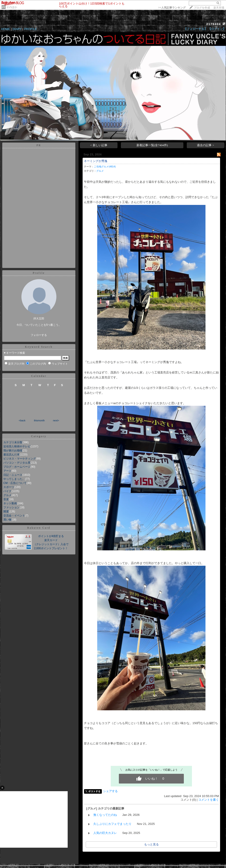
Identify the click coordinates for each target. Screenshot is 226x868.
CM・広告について (15, 483)
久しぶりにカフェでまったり (112, 824)
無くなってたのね (105, 815)
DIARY (17, 29)
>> (172, 8)
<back (22, 420)
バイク (7, 491)
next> (56, 420)
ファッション (12, 507)
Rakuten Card (39, 528)
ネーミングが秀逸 (96, 161)
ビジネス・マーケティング (20, 459)
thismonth (39, 420)
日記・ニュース (13, 475)
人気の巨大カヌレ (105, 833)
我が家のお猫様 (13, 450)
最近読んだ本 (12, 455)
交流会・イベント (14, 516)
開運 (6, 511)
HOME (6, 29)
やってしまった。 (14, 479)
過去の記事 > (205, 145)
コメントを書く (209, 800)
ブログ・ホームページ (17, 467)
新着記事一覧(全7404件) (152, 145)
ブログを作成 (202, 8)
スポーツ (9, 487)
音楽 (6, 499)
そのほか (12, 7)
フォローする (39, 335)
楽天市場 (219, 8)
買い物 (7, 520)
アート (7, 471)
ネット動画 (10, 503)
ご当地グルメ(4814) (105, 167)
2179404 (214, 24)
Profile (39, 273)
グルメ (7, 495)
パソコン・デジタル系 (17, 463)
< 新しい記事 (99, 145)
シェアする (110, 791)
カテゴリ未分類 (13, 442)
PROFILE (31, 29)
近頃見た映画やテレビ (17, 446)
